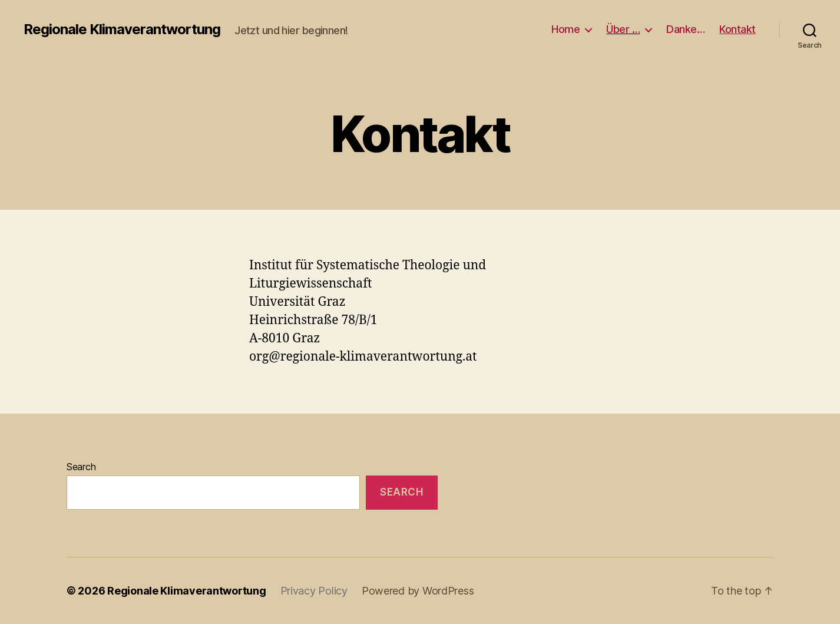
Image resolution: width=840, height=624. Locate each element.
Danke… (685, 29)
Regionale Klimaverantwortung (122, 29)
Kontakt (738, 29)
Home (565, 29)
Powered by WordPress (418, 591)
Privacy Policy (314, 591)
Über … (623, 29)
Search (81, 467)
